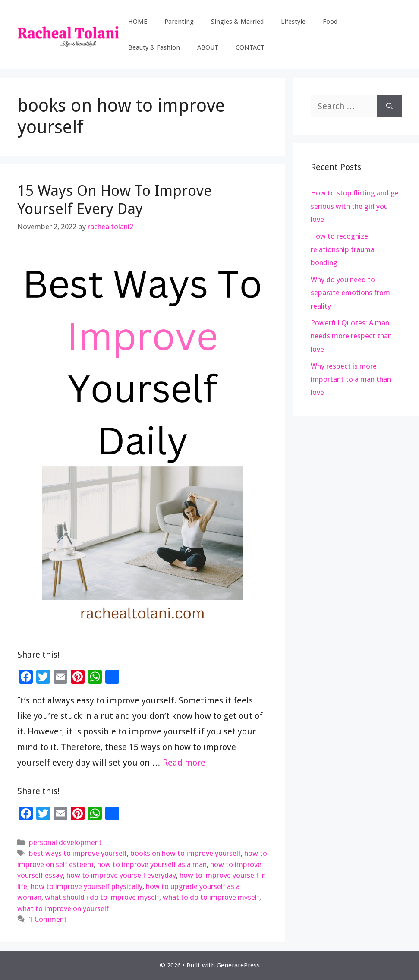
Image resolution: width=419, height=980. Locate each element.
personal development (65, 842)
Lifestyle (293, 22)
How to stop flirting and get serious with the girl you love (356, 206)
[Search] (389, 106)
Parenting (179, 22)
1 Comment (48, 919)
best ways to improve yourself (78, 853)
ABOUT (208, 47)
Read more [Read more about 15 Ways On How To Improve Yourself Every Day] (184, 763)
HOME (138, 22)
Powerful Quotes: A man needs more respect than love (351, 336)
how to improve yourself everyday (121, 875)
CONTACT (250, 47)
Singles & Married (237, 22)
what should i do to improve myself (102, 897)
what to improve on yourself (63, 908)
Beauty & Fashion (154, 47)
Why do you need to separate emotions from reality (350, 293)
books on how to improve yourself (186, 853)
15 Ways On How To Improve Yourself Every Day (115, 200)
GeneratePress (238, 965)
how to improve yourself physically (87, 886)
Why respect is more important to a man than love (351, 379)
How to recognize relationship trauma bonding (343, 249)
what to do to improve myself (211, 897)
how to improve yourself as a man (152, 864)
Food (330, 22)
